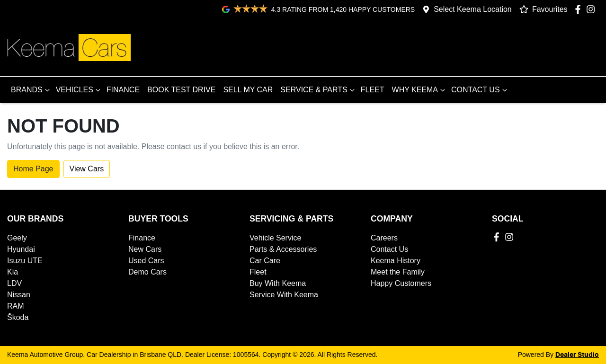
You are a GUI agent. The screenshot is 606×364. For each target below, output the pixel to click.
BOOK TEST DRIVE (181, 90)
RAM (16, 306)
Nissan (19, 295)
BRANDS (31, 90)
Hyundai (21, 249)
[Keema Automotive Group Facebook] (580, 9)
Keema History (396, 261)
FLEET (373, 90)
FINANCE (123, 90)
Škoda (18, 317)
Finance (142, 238)
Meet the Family (398, 272)
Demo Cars (147, 272)
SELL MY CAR (248, 90)
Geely (17, 238)
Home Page (33, 169)
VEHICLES (79, 90)
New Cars (145, 249)
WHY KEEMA (420, 90)
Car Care (265, 261)
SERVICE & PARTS (318, 90)
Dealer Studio (577, 355)
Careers (384, 238)
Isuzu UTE (25, 261)
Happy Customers (401, 283)
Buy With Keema (278, 283)
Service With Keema (284, 295)
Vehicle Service (275, 238)
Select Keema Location (473, 9)
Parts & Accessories (283, 249)
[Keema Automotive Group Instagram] (593, 9)
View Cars (87, 169)
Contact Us (389, 249)
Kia (13, 272)
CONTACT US (480, 90)
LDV (14, 283)
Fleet (258, 272)
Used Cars (146, 261)
